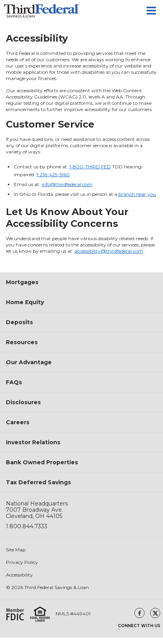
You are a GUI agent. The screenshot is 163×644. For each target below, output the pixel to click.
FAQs (14, 382)
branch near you (137, 194)
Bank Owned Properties (42, 462)
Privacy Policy (22, 562)
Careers (18, 422)
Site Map (16, 550)
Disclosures (23, 402)
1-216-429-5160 (53, 174)
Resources (22, 342)
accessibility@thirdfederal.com (109, 251)
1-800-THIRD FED (90, 167)
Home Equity (25, 302)
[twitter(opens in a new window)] (155, 613)
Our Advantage (29, 362)
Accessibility (19, 575)
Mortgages (22, 282)
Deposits (19, 322)
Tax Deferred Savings (38, 482)
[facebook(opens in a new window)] (139, 613)
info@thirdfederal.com (67, 184)
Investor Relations (33, 442)
